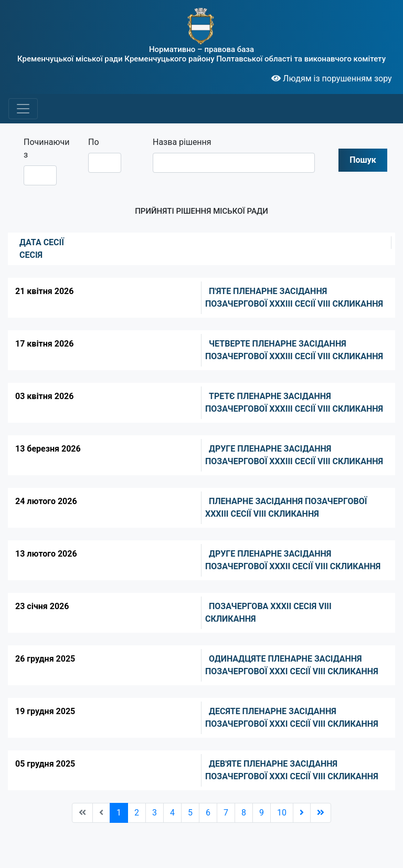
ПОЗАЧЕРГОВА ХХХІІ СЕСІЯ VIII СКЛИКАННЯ (268, 613)
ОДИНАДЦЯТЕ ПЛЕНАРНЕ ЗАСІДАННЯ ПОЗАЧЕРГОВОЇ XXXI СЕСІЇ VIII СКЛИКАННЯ (292, 665)
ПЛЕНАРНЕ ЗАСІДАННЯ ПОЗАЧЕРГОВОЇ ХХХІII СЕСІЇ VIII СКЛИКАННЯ (286, 508)
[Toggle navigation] (23, 109)
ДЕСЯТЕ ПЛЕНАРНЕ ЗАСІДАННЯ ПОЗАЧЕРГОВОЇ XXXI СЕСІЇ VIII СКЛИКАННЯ (292, 718)
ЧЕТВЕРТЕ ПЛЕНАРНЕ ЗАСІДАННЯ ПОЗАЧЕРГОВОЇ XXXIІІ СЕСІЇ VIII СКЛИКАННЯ (294, 350)
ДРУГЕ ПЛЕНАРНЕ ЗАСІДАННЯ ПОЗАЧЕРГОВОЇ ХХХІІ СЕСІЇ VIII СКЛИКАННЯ (293, 560)
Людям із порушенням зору (332, 79)
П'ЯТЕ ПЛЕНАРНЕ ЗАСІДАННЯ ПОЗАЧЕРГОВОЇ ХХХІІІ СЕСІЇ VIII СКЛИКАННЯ (294, 297)
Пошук (363, 160)
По (94, 142)
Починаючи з (44, 148)
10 (282, 813)
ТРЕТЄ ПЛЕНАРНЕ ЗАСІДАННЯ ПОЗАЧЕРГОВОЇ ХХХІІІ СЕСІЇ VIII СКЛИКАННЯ (294, 402)
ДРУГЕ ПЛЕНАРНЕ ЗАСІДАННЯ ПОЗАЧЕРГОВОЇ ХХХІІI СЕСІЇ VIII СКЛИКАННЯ (294, 455)
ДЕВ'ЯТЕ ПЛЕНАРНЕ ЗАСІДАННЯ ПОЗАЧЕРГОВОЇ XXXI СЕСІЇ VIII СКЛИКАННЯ (292, 770)
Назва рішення (182, 142)
